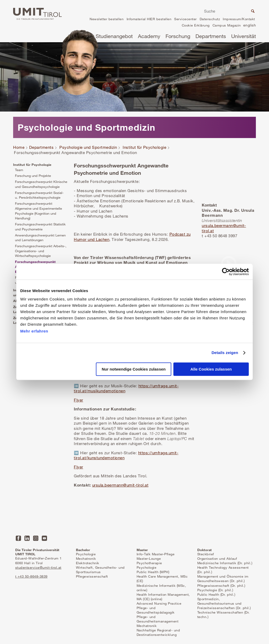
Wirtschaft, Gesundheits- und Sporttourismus (100, 570)
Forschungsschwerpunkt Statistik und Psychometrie (40, 227)
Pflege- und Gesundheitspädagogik (156, 610)
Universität (244, 36)
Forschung (178, 36)
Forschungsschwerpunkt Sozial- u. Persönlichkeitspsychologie (39, 195)
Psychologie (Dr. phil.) (215, 590)
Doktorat (205, 550)
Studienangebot (114, 36)
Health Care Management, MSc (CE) (162, 579)
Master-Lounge (149, 558)
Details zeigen (225, 353)
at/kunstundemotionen (103, 458)
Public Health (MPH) (153, 572)
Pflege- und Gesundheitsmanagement (158, 619)
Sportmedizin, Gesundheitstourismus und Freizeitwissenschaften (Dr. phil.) (224, 603)
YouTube (44, 538)
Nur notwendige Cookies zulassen (134, 369)
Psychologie (86, 554)
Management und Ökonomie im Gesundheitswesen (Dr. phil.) (223, 579)
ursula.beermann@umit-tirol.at (120, 485)
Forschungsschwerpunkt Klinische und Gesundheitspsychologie (41, 184)
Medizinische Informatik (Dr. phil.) (225, 563)
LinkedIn (27, 538)
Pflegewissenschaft (92, 576)
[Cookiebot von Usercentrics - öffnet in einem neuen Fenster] (226, 272)
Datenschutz (210, 19)
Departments (211, 36)
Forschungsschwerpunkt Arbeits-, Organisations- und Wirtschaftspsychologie (41, 251)
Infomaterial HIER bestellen (149, 19)
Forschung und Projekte (33, 176)
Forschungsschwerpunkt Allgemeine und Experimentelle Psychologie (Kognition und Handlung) (38, 211)
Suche (252, 12)
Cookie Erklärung (196, 25)
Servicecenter (185, 19)
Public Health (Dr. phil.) (216, 594)
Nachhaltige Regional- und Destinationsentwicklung (158, 632)
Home (19, 147)
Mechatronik (86, 558)
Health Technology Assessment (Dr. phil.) (223, 570)
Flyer (79, 400)
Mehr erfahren (34, 331)
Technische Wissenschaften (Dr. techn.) (224, 614)
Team (19, 170)
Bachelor (83, 550)
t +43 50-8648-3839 (31, 576)
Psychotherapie (149, 563)
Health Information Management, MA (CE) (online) (163, 597)
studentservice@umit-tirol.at (38, 567)
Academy (149, 36)
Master (142, 550)
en (250, 26)
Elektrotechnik (88, 563)
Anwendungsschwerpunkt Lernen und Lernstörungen (40, 238)
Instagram (36, 538)
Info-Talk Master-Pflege (156, 554)
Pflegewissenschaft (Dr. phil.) (221, 585)
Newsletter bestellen (107, 19)
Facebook (18, 538)
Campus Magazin (227, 25)
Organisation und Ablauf (217, 558)
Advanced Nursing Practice (159, 603)
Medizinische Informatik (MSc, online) (161, 588)
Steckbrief (206, 554)
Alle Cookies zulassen (211, 369)
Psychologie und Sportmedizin (88, 147)
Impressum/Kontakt (239, 19)
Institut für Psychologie (144, 147)
